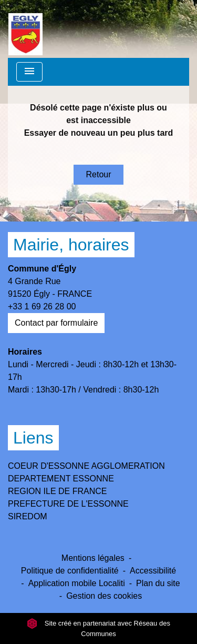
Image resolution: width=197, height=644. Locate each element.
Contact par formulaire (56, 323)
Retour (98, 174)
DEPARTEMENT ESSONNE (61, 479)
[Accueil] (25, 29)
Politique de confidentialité (70, 571)
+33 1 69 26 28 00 (42, 306)
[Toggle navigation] (29, 72)
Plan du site (158, 583)
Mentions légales (93, 558)
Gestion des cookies (104, 596)
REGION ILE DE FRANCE (57, 491)
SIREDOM (28, 516)
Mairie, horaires (71, 245)
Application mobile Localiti (77, 583)
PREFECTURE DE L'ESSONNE (68, 504)
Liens (33, 438)
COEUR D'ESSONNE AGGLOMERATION (86, 466)
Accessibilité (153, 571)
